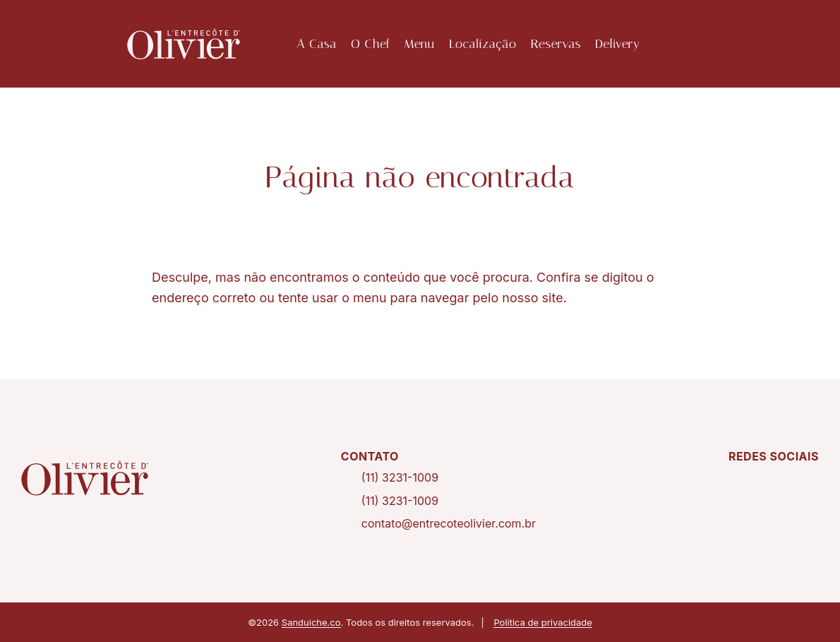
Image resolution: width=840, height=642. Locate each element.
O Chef (370, 44)
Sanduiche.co (311, 622)
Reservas (556, 44)
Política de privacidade (542, 622)
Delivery (617, 44)
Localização (483, 44)
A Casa (317, 44)
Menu (419, 44)
